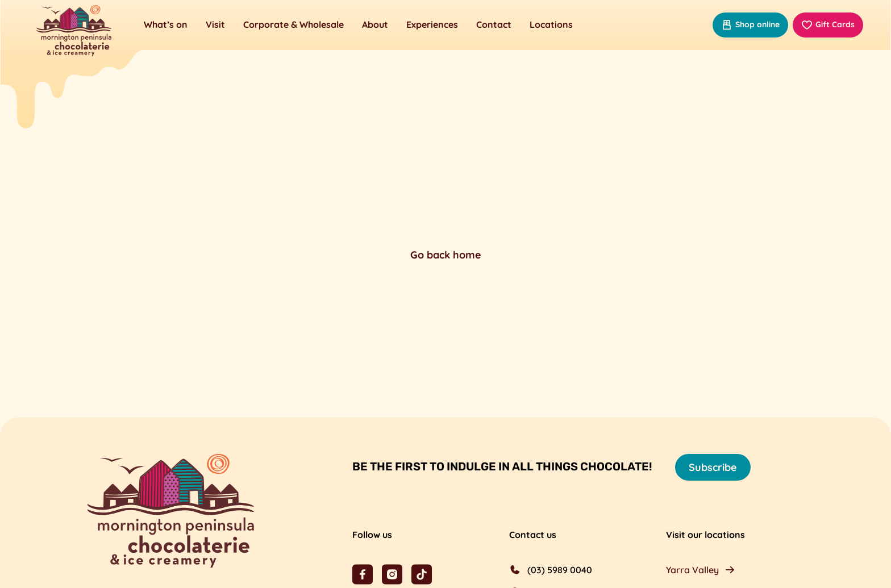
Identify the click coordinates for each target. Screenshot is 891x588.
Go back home (446, 255)
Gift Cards (828, 25)
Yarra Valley (692, 570)
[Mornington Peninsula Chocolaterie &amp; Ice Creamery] (74, 32)
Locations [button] (551, 24)
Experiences (432, 24)
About (375, 24)
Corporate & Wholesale (293, 24)
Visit (215, 24)
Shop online (750, 25)
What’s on (166, 24)
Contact (494, 24)
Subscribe (713, 467)
